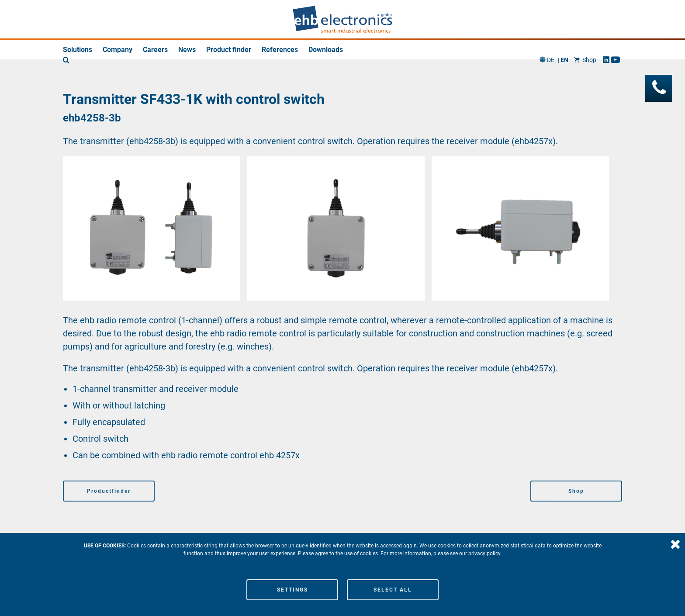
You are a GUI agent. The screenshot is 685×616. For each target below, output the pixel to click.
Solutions (78, 50)
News (187, 50)
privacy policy (484, 554)
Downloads (326, 50)
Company (118, 50)
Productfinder (109, 491)
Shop (585, 20)
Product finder (229, 50)
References (280, 50)
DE (551, 20)
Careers (155, 50)
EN (564, 20)
